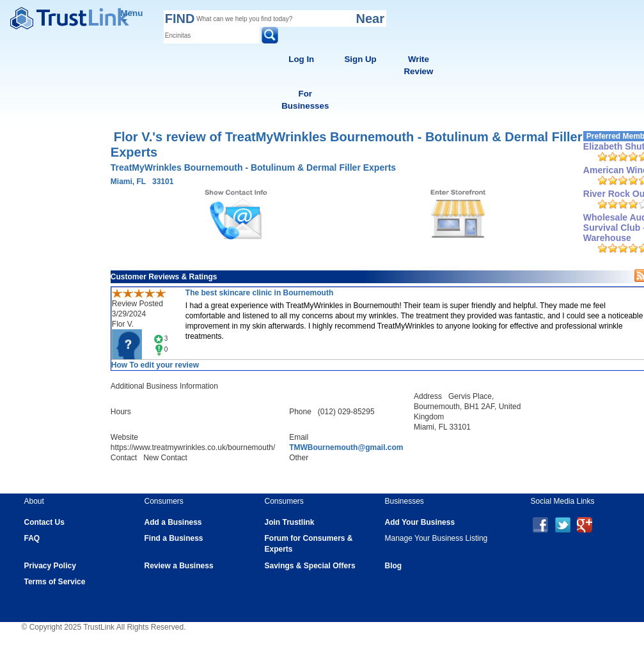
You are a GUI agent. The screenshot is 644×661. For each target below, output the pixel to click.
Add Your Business (420, 522)
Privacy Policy (50, 566)
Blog (394, 566)
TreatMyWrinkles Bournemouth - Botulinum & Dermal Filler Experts (253, 167)
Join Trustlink (290, 522)
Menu (132, 15)
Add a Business (173, 522)
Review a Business (179, 566)
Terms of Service (55, 582)
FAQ (32, 538)
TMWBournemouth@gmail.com (346, 447)
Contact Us (44, 522)
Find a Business (174, 538)
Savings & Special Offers (310, 566)
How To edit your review (155, 365)
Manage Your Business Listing (436, 538)
